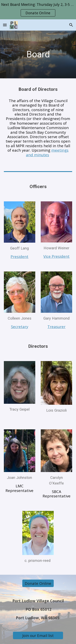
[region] (38, 10)
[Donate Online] (38, 583)
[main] (38, 54)
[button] (5, 25)
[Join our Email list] (38, 635)
